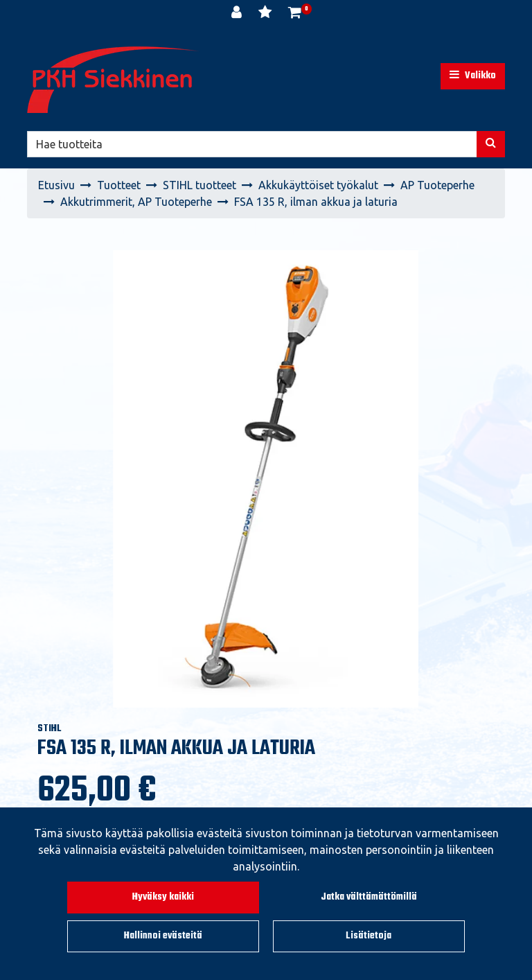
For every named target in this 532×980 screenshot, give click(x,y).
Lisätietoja (369, 936)
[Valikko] (473, 76)
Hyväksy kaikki (163, 897)
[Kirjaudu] (238, 14)
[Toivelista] (266, 14)
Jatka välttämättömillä (369, 897)
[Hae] (252, 144)
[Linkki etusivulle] (114, 80)
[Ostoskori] (295, 14)
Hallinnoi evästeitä (163, 936)
